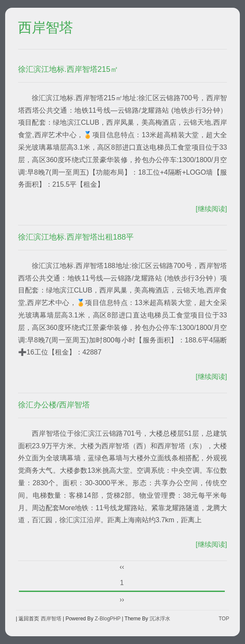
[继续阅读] (211, 209)
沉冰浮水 (160, 619)
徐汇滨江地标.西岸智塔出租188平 (76, 237)
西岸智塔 (46, 28)
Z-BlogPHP (107, 619)
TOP (224, 619)
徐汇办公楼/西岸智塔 (54, 405)
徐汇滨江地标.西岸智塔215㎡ (68, 69)
